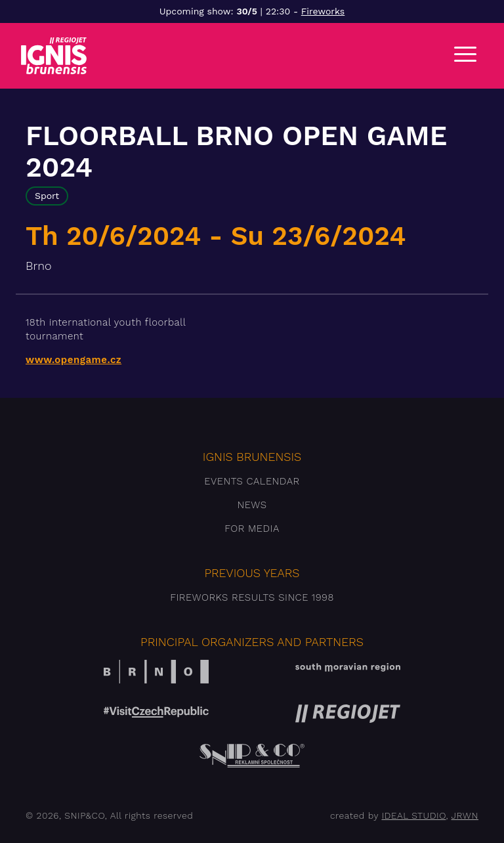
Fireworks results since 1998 (252, 597)
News (252, 505)
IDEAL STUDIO (413, 815)
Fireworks (323, 11)
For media (252, 529)
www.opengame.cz (73, 360)
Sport (47, 196)
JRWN (465, 815)
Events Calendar (252, 481)
